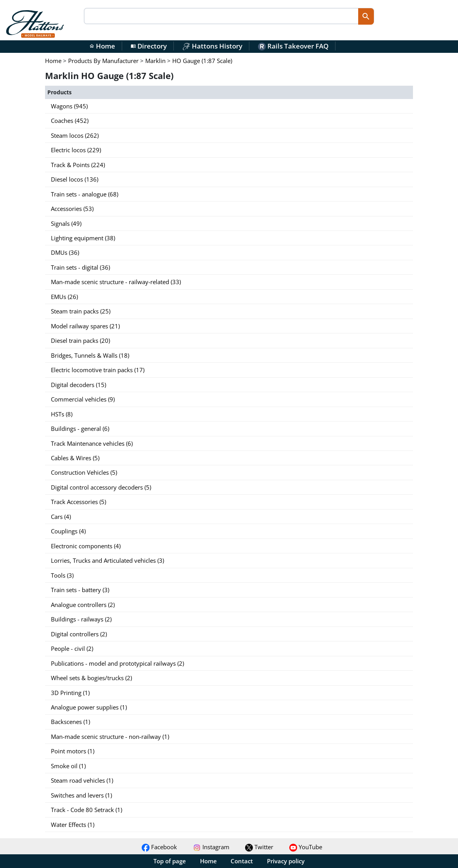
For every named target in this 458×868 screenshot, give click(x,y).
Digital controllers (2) (79, 634)
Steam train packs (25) (81, 311)
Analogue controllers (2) (83, 605)
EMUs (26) (64, 297)
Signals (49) (66, 223)
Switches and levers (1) (81, 795)
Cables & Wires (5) (75, 458)
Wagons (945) (69, 106)
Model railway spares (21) (85, 326)
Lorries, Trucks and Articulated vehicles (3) (107, 560)
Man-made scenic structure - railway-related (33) (116, 282)
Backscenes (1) (70, 722)
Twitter (259, 847)
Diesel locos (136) (75, 179)
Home (102, 46)
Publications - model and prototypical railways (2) (117, 663)
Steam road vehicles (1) (82, 780)
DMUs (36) (65, 252)
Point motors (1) (73, 751)
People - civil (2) (72, 648)
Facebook (159, 847)
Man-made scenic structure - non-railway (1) (110, 737)
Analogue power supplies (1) (89, 707)
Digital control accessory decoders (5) (101, 487)
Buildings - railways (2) (81, 619)
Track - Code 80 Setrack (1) (87, 810)
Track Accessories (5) (78, 502)
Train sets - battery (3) (80, 590)
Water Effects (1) (73, 825)
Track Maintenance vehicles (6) (92, 443)
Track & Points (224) (78, 165)
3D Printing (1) (70, 693)
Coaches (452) (70, 121)
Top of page (170, 861)
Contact (242, 861)
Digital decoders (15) (78, 385)
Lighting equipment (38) (83, 238)
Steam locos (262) (75, 135)
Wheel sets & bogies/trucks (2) (91, 678)
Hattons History (212, 46)
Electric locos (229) (76, 150)
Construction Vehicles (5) (84, 472)
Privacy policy (286, 861)
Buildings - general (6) (80, 429)
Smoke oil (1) (68, 766)
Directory (149, 46)
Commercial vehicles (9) (83, 399)
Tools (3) (62, 575)
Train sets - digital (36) (80, 267)
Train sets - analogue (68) (85, 194)
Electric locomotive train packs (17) (98, 370)
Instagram (211, 847)
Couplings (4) (68, 531)
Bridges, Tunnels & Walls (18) (90, 355)
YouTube (306, 847)
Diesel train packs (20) (80, 340)
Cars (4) (61, 517)
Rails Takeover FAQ (293, 46)
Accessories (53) (72, 209)
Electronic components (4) (86, 546)
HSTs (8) (62, 414)
